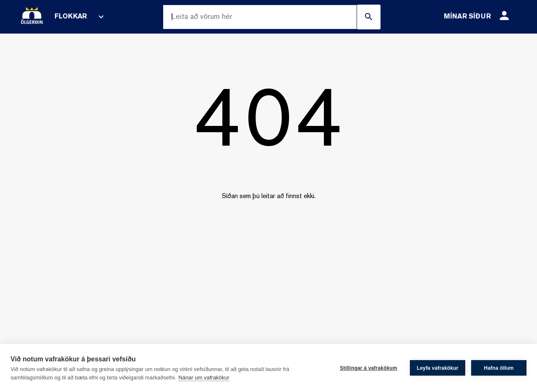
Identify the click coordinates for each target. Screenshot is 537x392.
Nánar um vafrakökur (204, 378)
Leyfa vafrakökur (437, 368)
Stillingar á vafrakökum (369, 368)
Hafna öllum (499, 368)
